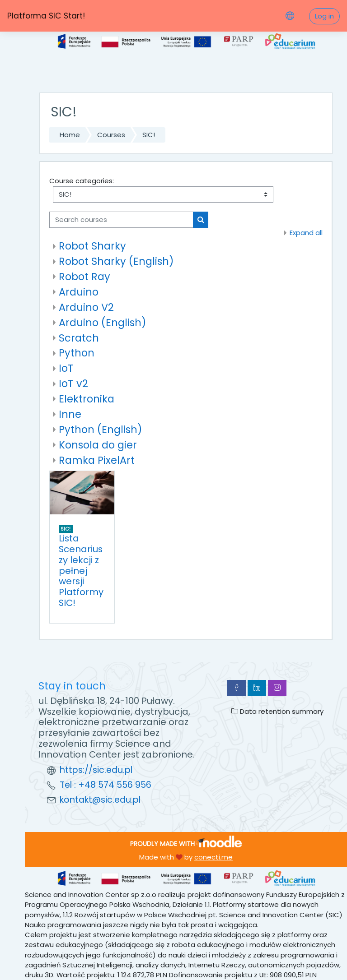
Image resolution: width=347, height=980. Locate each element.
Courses (111, 135)
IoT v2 (73, 384)
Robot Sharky (92, 246)
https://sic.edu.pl (96, 770)
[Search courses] (121, 220)
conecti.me (213, 857)
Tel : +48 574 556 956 (106, 785)
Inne (70, 414)
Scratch (79, 338)
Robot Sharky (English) (116, 261)
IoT (66, 368)
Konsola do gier (98, 445)
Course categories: (82, 181)
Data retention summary (277, 711)
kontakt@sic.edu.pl (100, 800)
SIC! (149, 135)
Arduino (79, 292)
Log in (324, 16)
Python (77, 353)
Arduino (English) (103, 323)
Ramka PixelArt (97, 460)
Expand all (306, 233)
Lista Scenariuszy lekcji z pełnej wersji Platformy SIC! (81, 571)
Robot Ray (84, 277)
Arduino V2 (86, 307)
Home (70, 135)
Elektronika (87, 399)
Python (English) (101, 430)
